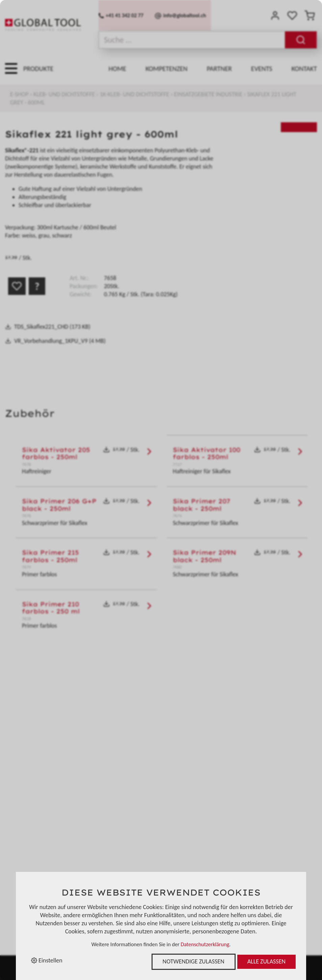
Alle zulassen (266, 961)
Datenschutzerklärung (205, 944)
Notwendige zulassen (194, 961)
